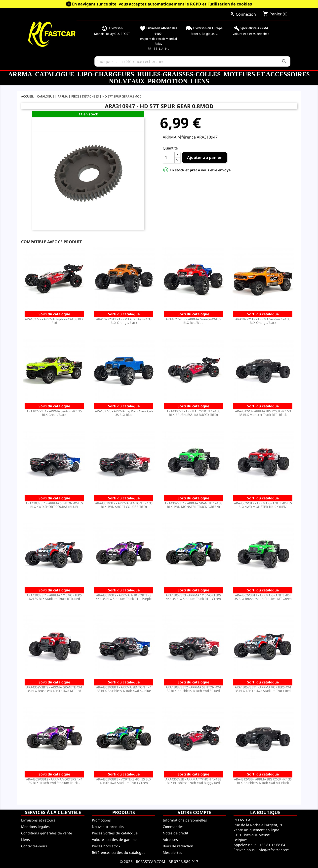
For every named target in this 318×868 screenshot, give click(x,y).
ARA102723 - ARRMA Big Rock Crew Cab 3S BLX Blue (124, 413)
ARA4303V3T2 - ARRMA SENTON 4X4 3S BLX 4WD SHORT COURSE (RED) (124, 505)
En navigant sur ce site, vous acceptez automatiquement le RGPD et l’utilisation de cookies (162, 4)
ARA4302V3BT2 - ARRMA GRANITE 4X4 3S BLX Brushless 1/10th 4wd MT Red (54, 689)
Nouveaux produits (108, 827)
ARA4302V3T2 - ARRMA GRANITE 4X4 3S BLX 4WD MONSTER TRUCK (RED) (263, 505)
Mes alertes (172, 852)
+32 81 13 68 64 (272, 845)
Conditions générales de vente (47, 833)
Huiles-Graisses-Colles (179, 74)
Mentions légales (35, 827)
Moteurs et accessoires (267, 74)
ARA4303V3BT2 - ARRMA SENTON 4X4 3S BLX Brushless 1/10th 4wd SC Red (193, 689)
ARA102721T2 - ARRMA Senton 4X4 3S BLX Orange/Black (263, 321)
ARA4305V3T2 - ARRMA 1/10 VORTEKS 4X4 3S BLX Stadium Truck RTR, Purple (124, 597)
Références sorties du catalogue (119, 852)
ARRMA (20, 74)
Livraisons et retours (38, 820)
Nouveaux (127, 81)
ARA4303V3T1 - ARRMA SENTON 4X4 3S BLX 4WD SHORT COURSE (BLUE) (54, 505)
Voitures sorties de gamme (114, 840)
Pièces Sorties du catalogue (115, 833)
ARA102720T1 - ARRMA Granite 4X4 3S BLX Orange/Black (124, 321)
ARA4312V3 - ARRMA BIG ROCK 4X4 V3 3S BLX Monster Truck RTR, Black (263, 413)
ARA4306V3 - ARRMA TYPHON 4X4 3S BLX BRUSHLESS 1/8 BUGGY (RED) (193, 413)
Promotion (168, 81)
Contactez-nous (34, 846)
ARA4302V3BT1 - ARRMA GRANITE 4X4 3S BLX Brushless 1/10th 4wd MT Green (263, 597)
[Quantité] (169, 157)
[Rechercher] (192, 61)
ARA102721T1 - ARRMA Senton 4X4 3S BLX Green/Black (54, 413)
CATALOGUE (55, 74)
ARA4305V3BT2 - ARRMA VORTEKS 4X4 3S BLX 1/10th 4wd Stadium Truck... (54, 781)
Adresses (170, 840)
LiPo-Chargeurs (105, 74)
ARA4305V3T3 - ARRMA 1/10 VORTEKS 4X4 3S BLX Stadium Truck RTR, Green (193, 597)
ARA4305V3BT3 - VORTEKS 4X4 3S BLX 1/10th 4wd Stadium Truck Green (124, 781)
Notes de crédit (176, 833)
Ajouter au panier (204, 157)
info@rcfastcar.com (274, 850)
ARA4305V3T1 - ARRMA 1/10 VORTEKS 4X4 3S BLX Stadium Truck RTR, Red (54, 597)
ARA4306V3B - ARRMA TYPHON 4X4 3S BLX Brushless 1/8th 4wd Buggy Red (193, 781)
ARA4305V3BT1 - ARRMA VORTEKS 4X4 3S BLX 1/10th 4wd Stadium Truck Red (263, 689)
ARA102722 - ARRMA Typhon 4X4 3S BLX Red (54, 321)
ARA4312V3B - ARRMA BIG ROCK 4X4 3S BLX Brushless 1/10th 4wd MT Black (263, 781)
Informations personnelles (185, 820)
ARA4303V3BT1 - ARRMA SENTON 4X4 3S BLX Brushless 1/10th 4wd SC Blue (124, 689)
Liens (200, 81)
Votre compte (195, 812)
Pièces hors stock (106, 846)
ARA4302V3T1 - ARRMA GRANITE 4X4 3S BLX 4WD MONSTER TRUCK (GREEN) (193, 505)
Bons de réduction (178, 846)
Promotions (101, 820)
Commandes (173, 827)
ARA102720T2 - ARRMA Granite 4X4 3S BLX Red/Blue (193, 321)
